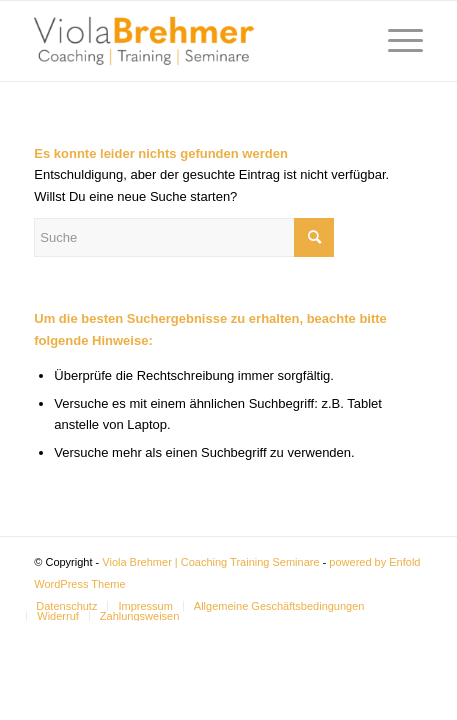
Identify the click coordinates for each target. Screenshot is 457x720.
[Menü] (395, 41)
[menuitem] (66, 606)
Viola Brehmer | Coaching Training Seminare (210, 562)
